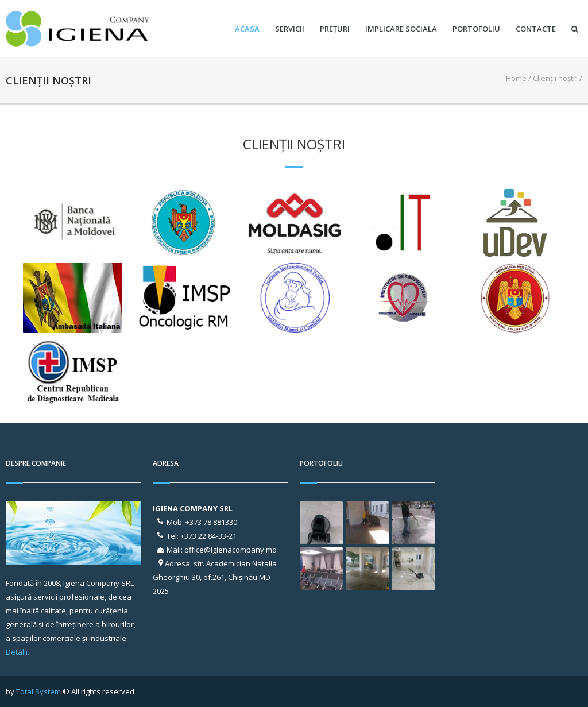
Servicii (290, 29)
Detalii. (18, 652)
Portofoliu (476, 29)
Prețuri (335, 29)
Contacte (536, 29)
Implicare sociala (401, 29)
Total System (38, 691)
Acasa (247, 29)
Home (516, 78)
